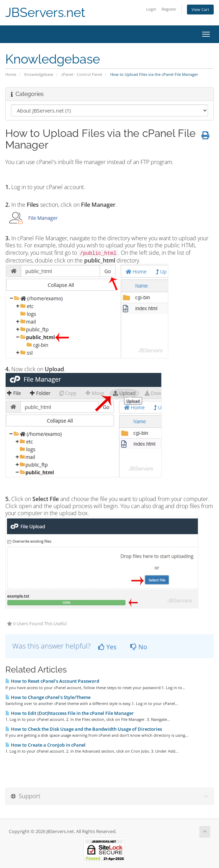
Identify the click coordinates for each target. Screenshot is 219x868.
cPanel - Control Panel (82, 74)
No (139, 647)
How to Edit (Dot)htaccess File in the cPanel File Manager (70, 713)
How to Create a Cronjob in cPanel (45, 745)
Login (151, 9)
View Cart (200, 9)
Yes (107, 647)
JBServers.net (45, 13)
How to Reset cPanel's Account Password (52, 681)
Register (169, 9)
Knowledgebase (39, 74)
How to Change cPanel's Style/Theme (48, 697)
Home (11, 74)
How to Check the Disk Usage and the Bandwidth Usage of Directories (84, 729)
